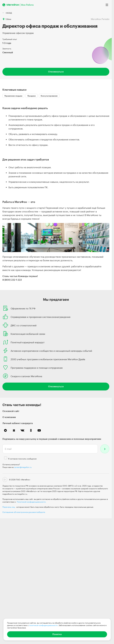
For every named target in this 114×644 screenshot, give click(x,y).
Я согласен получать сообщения (22, 459)
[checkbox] (6, 458)
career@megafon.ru (23, 467)
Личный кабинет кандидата (18, 423)
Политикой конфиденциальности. (31, 502)
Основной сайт (11, 411)
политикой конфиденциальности (43, 625)
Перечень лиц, (9, 507)
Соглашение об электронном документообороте (24, 512)
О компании (9, 417)
